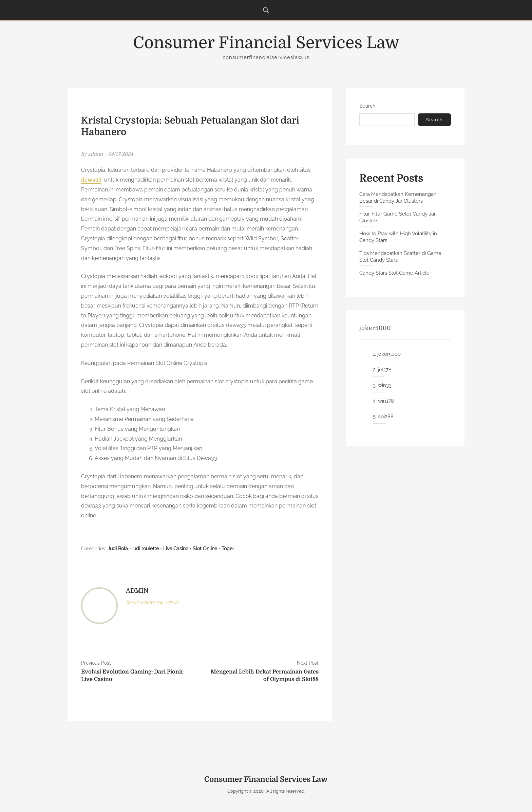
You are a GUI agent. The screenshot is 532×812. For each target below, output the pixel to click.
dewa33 (91, 180)
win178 (386, 401)
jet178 (385, 370)
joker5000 (389, 354)
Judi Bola (118, 549)
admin (95, 154)
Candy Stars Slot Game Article (394, 273)
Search (367, 106)
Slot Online (205, 549)
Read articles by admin (153, 603)
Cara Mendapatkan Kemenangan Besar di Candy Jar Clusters (398, 198)
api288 (386, 417)
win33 (385, 385)
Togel (228, 549)
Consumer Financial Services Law (266, 43)
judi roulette (146, 549)
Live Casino (176, 549)
